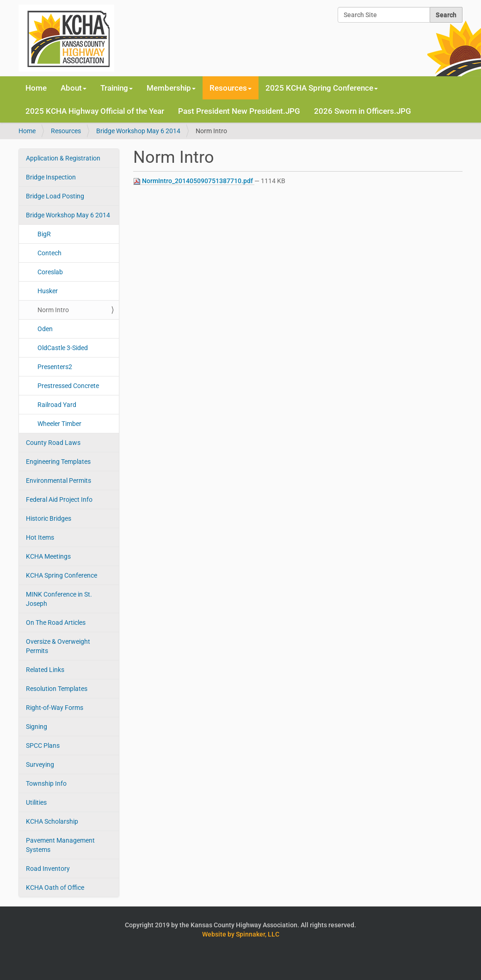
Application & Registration (63, 158)
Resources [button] (231, 88)
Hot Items (40, 537)
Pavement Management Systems (60, 845)
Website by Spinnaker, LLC (241, 934)
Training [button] (117, 88)
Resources (66, 131)
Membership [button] (171, 88)
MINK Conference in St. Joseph (59, 599)
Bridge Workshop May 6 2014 (138, 131)
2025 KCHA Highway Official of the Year (95, 111)
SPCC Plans (43, 746)
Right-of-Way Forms (55, 708)
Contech (49, 253)
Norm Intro (53, 310)
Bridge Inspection (51, 177)
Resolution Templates (57, 689)
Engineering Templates (58, 462)
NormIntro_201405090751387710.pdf (194, 181)
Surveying (40, 764)
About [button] (74, 88)
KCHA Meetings (48, 556)
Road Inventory (48, 869)
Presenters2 (55, 367)
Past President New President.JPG (239, 111)
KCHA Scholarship (52, 821)
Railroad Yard (57, 405)
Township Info (46, 783)
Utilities (36, 802)
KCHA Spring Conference (62, 575)
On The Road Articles (56, 623)
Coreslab (50, 272)
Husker (48, 291)
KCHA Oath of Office (55, 888)
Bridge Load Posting (55, 196)
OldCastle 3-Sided (63, 348)
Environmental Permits (59, 481)
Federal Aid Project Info (59, 499)
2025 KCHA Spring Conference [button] (322, 88)
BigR (44, 234)
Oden (45, 329)
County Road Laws (53, 443)
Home (36, 88)
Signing (37, 727)
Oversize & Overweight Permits (58, 646)
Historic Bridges (49, 518)
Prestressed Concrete (68, 386)
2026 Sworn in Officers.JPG (363, 111)
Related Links (45, 670)
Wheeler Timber (59, 424)
